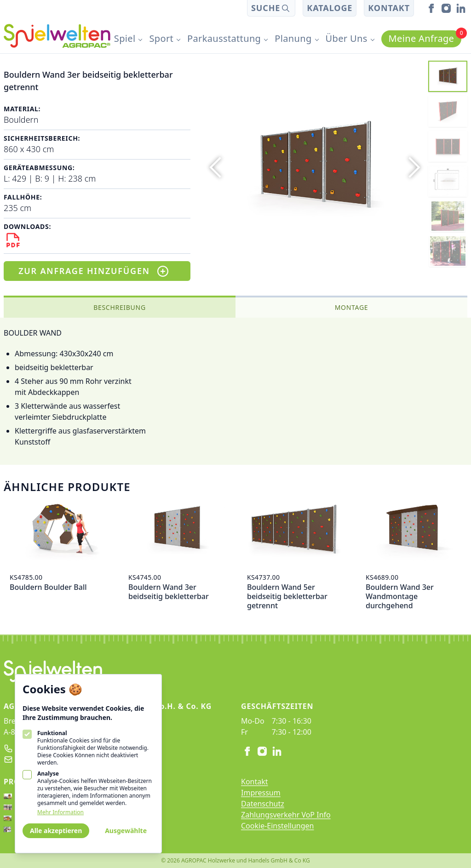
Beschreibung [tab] (120, 307)
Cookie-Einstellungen (277, 826)
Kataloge (330, 8)
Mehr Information (60, 812)
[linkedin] (461, 8)
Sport (161, 38)
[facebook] (431, 8)
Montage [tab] (352, 307)
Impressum (261, 793)
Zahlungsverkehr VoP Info (286, 815)
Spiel (125, 38)
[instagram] (446, 8)
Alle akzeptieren (56, 831)
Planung (293, 38)
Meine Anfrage (425, 37)
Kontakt (389, 8)
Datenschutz (263, 804)
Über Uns (347, 38)
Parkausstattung (224, 38)
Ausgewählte (126, 831)
